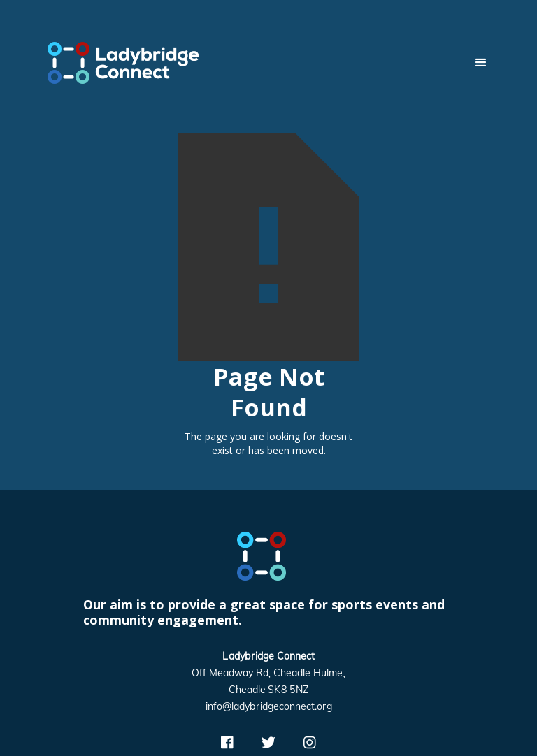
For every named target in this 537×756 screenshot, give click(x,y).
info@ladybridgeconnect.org (269, 707)
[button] (475, 63)
